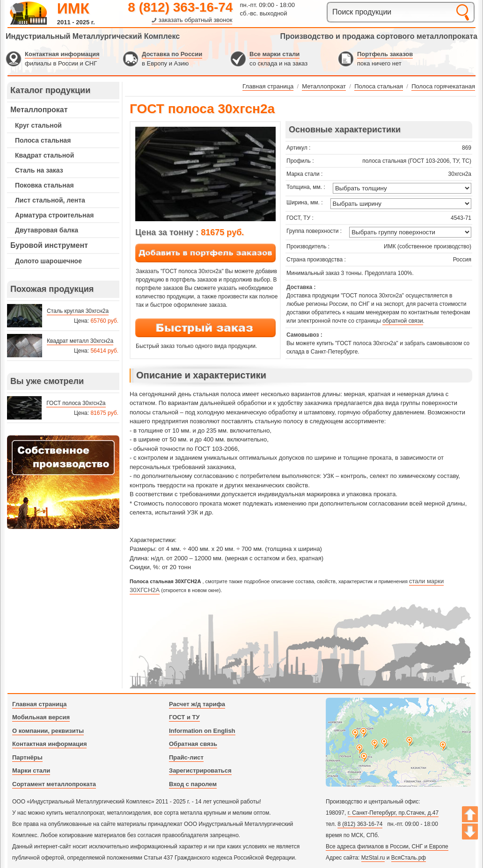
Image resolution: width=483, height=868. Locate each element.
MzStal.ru (373, 858)
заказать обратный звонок (196, 20)
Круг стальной (38, 125)
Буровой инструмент (49, 245)
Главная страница (39, 704)
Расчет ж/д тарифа (197, 704)
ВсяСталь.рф (409, 858)
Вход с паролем (193, 784)
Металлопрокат (39, 110)
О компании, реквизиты (48, 731)
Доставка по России (172, 54)
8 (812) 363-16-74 (180, 7)
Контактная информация (62, 54)
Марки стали (31, 770)
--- (63, 482)
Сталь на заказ (39, 170)
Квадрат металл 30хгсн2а (80, 341)
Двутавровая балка (47, 230)
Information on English (202, 731)
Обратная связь (193, 744)
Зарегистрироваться (200, 770)
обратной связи (402, 321)
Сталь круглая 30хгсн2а (78, 311)
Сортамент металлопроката (54, 784)
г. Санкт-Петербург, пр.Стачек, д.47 (393, 813)
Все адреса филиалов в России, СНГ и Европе (387, 846)
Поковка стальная (44, 185)
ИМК (73, 8)
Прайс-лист (186, 757)
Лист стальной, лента (50, 200)
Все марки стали (274, 54)
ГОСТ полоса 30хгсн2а (76, 403)
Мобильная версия (41, 717)
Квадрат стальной (44, 155)
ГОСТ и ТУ (184, 717)
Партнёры (27, 757)
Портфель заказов (385, 54)
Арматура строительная (54, 215)
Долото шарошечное (48, 261)
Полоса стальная (43, 140)
